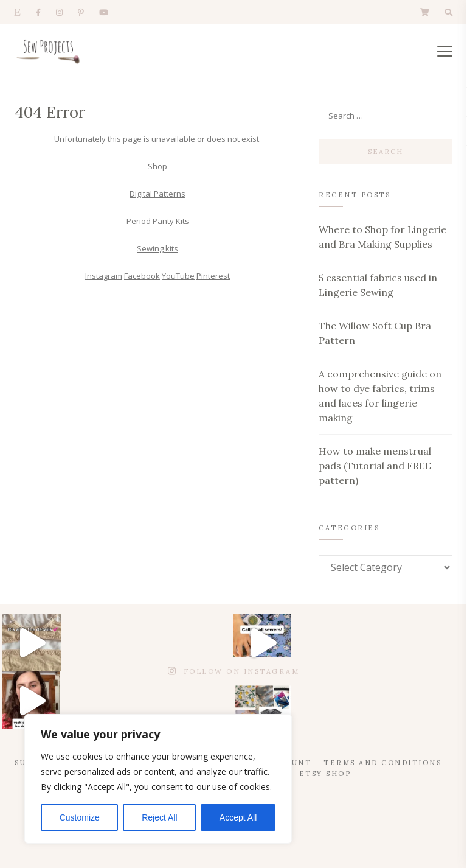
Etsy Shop (325, 774)
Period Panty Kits (158, 221)
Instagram (104, 276)
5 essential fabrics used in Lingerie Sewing (378, 285)
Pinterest (213, 276)
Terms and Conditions (382, 763)
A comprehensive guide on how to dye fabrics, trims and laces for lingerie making (380, 396)
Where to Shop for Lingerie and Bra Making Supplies (382, 237)
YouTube (178, 276)
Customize (80, 817)
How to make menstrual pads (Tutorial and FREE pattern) (375, 466)
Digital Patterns (157, 194)
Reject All (159, 817)
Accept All (238, 817)
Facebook (142, 276)
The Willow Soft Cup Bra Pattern (375, 333)
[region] (158, 779)
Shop (157, 166)
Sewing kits (157, 248)
